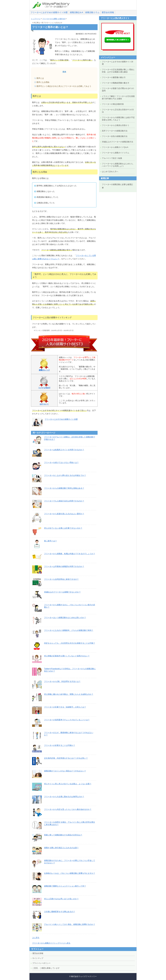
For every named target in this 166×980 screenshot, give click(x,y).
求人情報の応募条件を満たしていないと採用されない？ (67, 656)
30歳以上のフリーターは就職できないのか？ (62, 592)
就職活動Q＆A (76, 12)
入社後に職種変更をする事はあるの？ (60, 912)
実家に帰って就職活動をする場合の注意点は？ (63, 835)
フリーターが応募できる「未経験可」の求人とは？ (65, 707)
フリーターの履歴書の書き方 (114, 77)
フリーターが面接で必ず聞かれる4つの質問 (118, 90)
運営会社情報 (108, 12)
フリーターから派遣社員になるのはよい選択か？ (64, 514)
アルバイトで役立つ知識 (112, 158)
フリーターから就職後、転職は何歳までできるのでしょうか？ (70, 554)
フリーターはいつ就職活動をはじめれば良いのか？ (65, 618)
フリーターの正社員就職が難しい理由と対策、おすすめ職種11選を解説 (118, 71)
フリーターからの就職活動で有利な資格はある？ (64, 488)
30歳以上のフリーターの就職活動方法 (117, 142)
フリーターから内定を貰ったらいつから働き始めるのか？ (68, 809)
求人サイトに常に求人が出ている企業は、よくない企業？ (68, 784)
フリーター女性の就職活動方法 (115, 136)
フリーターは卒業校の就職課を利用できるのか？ (64, 566)
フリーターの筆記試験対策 (113, 104)
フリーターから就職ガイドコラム (116, 153)
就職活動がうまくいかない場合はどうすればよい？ (65, 771)
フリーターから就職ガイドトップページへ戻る (51, 943)
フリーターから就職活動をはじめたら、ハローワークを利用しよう (118, 165)
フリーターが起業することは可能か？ (60, 745)
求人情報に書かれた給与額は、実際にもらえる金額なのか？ (69, 694)
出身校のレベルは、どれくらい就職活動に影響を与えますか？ (70, 873)
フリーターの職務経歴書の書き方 (116, 83)
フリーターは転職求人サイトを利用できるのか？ (64, 450)
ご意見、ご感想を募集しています (46, 968)
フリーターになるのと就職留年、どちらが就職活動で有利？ (69, 630)
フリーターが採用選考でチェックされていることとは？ (67, 720)
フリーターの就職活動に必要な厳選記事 (117, 186)
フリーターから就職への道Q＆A (54, 19)
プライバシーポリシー (41, 963)
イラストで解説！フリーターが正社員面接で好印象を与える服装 (118, 97)
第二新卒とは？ (50, 541)
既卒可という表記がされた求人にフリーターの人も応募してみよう (64, 86)
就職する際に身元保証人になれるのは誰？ (61, 848)
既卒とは (40, 78)
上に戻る (36, 938)
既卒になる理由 (43, 82)
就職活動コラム (92, 12)
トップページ (36, 19)
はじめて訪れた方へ (110, 172)
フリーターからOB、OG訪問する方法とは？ (62, 681)
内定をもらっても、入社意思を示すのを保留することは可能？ (70, 643)
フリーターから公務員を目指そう (116, 125)
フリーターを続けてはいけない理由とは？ (61, 463)
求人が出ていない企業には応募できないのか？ (63, 528)
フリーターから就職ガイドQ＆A (115, 147)
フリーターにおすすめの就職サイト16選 (49, 12)
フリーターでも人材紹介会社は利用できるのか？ (64, 501)
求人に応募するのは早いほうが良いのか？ (61, 899)
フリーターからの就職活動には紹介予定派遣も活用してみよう (118, 119)
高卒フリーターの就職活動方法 (115, 131)
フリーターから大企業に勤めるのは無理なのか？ (64, 797)
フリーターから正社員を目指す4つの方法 (118, 111)
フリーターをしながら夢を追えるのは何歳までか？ (65, 475)
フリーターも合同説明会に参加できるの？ (61, 579)
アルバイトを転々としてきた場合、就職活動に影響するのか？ (70, 924)
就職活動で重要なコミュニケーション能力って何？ (65, 886)
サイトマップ (38, 958)
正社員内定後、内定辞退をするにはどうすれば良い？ (66, 758)
